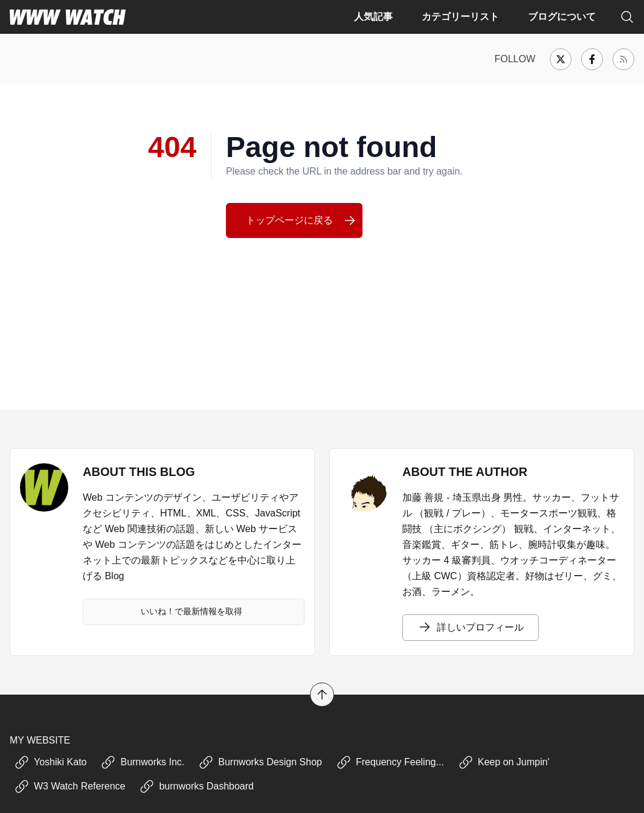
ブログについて (562, 17)
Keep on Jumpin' (504, 762)
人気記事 (373, 17)
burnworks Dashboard (197, 786)
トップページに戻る (301, 220)
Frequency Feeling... (390, 762)
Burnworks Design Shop (260, 762)
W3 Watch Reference (70, 786)
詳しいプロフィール (471, 628)
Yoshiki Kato (50, 762)
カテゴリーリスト (460, 17)
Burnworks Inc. (143, 762)
